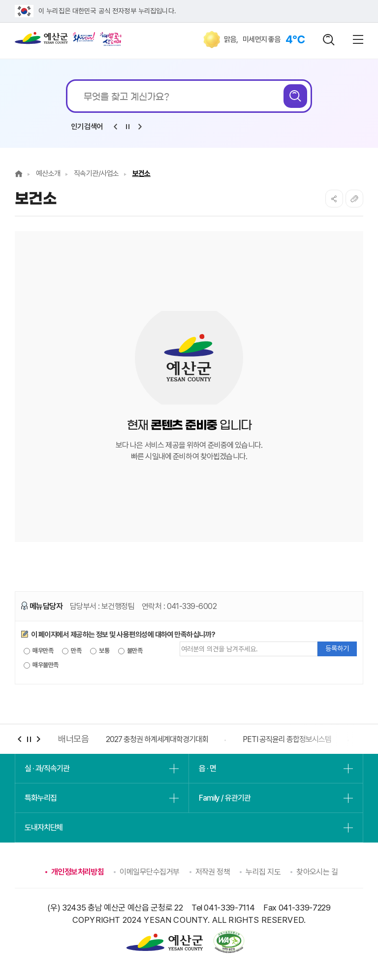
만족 (72, 651)
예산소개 (48, 173)
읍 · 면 (207, 768)
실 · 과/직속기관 (47, 768)
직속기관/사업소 (96, 173)
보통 (100, 651)
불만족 (130, 651)
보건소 (142, 173)
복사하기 (354, 199)
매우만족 (38, 651)
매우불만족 (41, 665)
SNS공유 (334, 199)
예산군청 (41, 40)
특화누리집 (40, 798)
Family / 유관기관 (224, 798)
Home (19, 174)
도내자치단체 (44, 828)
